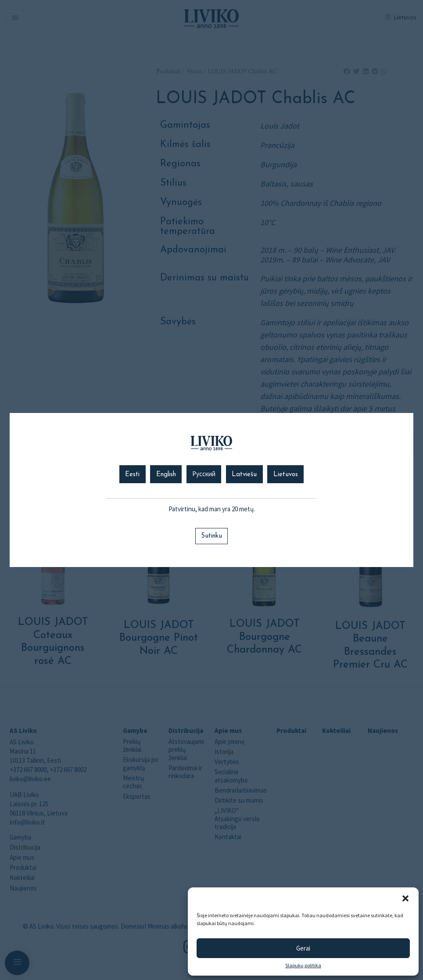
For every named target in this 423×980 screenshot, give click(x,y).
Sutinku (211, 536)
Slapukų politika (303, 966)
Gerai (303, 948)
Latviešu (244, 475)
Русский (204, 475)
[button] (405, 898)
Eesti (132, 475)
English (166, 475)
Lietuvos (286, 475)
